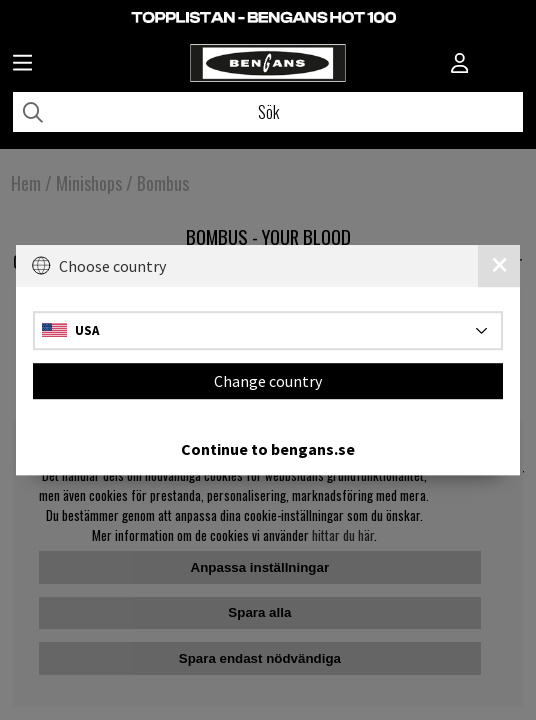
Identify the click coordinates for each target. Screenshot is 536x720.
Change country (268, 381)
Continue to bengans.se (268, 449)
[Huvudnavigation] (22, 65)
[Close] (499, 266)
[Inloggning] (460, 65)
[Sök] (268, 112)
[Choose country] (268, 330)
